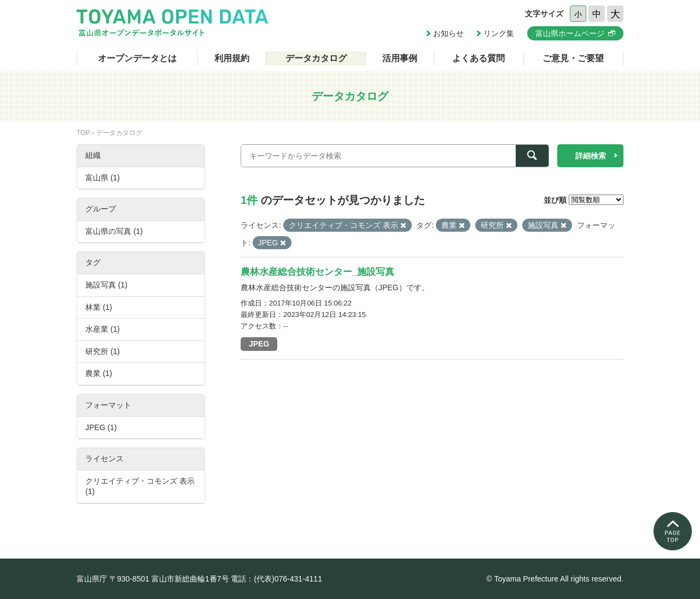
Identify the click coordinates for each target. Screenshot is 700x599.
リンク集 (499, 33)
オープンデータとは (137, 58)
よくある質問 (479, 58)
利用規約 (232, 58)
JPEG (259, 344)
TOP (83, 133)
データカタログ (316, 58)
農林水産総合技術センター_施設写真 (317, 272)
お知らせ (448, 33)
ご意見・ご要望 (573, 58)
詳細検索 (591, 156)
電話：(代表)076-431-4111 (276, 579)
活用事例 (400, 58)
